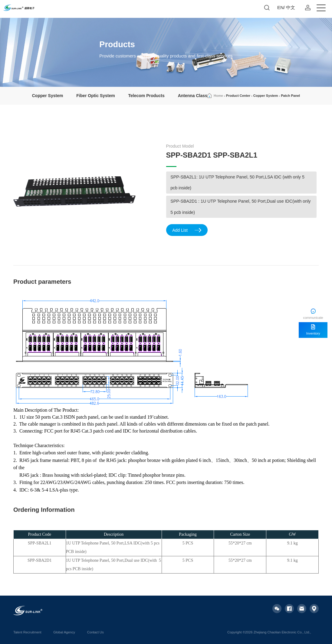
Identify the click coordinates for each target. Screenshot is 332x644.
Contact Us (95, 632)
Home (218, 96)
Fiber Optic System (95, 96)
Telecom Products (146, 96)
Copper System (48, 96)
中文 (291, 7)
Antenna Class (193, 96)
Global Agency (64, 632)
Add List (187, 230)
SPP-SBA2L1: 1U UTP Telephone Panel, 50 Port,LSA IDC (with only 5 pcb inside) (237, 183)
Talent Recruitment (27, 632)
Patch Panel (290, 96)
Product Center (238, 96)
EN (280, 7)
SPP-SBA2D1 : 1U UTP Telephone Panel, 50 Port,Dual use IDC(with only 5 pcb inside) (240, 207)
